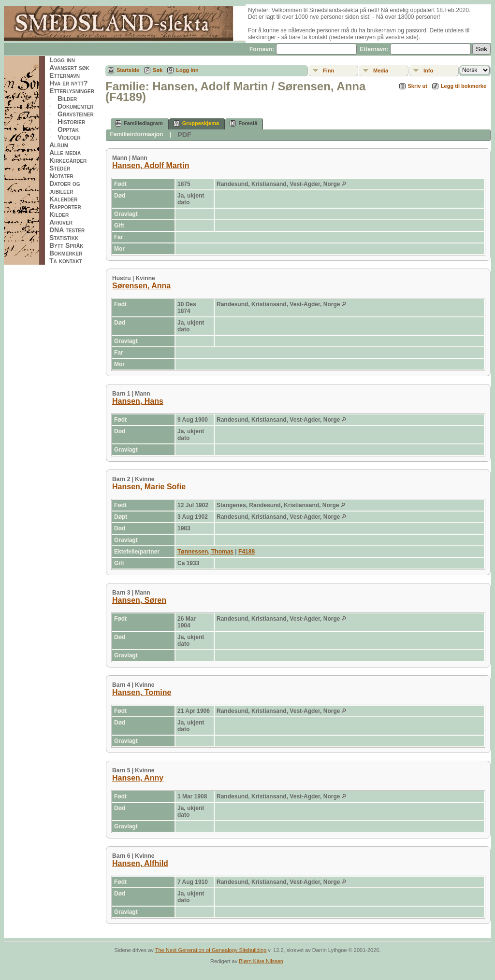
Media (381, 71)
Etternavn (65, 75)
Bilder (67, 99)
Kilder (59, 214)
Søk (158, 70)
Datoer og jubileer (65, 187)
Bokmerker (66, 253)
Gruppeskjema (196, 123)
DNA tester (67, 230)
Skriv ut (418, 86)
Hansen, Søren (139, 600)
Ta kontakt (66, 261)
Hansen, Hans (138, 401)
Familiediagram (139, 123)
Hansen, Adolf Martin (151, 165)
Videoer (69, 137)
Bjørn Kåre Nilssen (261, 961)
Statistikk (64, 238)
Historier (71, 122)
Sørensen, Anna (141, 286)
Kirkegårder (68, 160)
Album (59, 145)
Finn (328, 71)
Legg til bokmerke (464, 86)
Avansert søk (69, 68)
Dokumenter (76, 106)
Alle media (65, 153)
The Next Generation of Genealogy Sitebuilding (211, 950)
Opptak (68, 129)
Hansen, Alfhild (140, 863)
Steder (60, 168)
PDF (184, 135)
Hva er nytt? (69, 83)
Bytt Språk (66, 245)
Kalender (63, 199)
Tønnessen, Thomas (205, 552)
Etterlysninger (72, 91)
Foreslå (243, 123)
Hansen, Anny (138, 778)
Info (428, 71)
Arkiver (61, 222)
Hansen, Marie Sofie (149, 487)
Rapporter (65, 207)
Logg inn (62, 60)
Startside (128, 70)
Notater (61, 176)
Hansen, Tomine (142, 692)
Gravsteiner (76, 114)
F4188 (247, 552)
